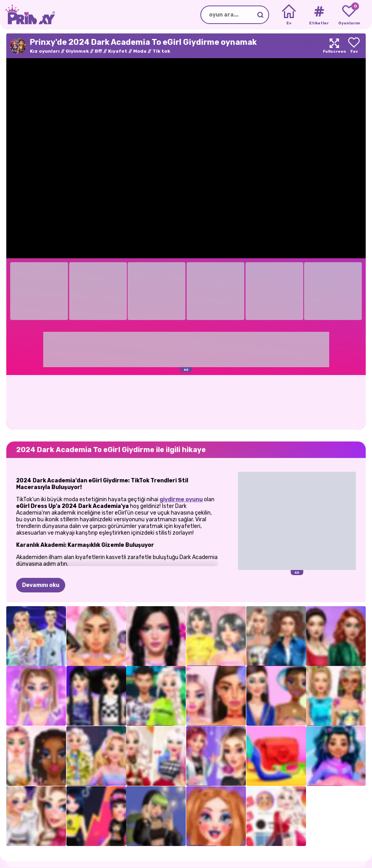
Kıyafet (118, 51)
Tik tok (161, 51)
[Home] (289, 15)
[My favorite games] (349, 15)
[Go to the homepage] (27, 15)
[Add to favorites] (354, 46)
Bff (98, 51)
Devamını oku (41, 585)
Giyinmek (77, 51)
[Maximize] (334, 46)
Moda (140, 51)
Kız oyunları (45, 51)
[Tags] (319, 15)
